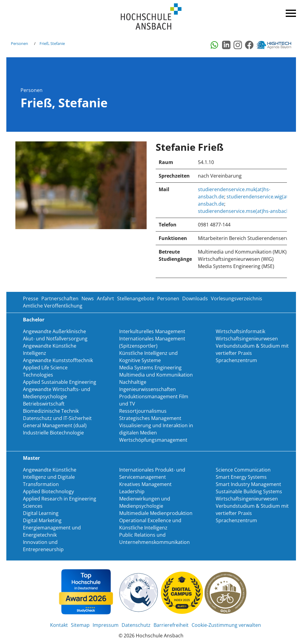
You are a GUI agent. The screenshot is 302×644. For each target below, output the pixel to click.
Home (151, 17)
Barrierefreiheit (171, 625)
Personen (19, 43)
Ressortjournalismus (143, 411)
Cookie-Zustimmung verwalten (226, 625)
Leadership (132, 491)
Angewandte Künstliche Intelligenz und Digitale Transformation (50, 477)
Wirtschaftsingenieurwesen (247, 339)
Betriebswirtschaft (44, 404)
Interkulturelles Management (152, 331)
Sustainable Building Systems (249, 491)
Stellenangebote (136, 298)
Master (31, 458)
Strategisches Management (150, 418)
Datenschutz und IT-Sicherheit (57, 418)
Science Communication (243, 470)
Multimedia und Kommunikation (156, 375)
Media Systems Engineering (150, 368)
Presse (31, 298)
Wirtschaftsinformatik (240, 331)
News (88, 298)
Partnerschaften (60, 298)
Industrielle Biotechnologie (53, 433)
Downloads (195, 298)
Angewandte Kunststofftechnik (58, 360)
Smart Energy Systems (241, 477)
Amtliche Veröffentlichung (53, 306)
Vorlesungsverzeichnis (237, 298)
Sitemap (80, 625)
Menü (290, 12)
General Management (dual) (55, 425)
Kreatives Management (145, 484)
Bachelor (34, 320)
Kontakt (59, 625)
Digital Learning (41, 513)
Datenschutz (136, 625)
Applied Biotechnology (48, 491)
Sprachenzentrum (236, 360)
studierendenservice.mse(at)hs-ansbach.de (247, 211)
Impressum (106, 625)
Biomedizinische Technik (51, 411)
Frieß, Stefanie (52, 43)
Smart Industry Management (248, 484)
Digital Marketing (42, 520)
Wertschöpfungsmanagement (153, 440)
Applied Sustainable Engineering (60, 382)
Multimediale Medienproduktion (156, 513)
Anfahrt (105, 298)
